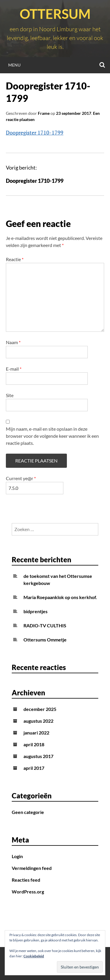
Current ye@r (21, 478)
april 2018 (34, 744)
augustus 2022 (38, 721)
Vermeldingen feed (32, 868)
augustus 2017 (38, 756)
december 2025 (40, 709)
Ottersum (55, 14)
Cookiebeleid (34, 956)
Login (17, 856)
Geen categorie (28, 812)
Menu (14, 65)
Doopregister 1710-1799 (35, 132)
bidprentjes (35, 611)
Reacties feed (26, 880)
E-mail (14, 369)
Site (10, 395)
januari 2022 (36, 733)
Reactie (15, 259)
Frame (44, 113)
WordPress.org (28, 892)
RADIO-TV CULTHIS (45, 625)
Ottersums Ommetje (45, 640)
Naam (13, 342)
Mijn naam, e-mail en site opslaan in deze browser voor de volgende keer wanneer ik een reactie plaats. (52, 436)
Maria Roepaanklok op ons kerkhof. (60, 597)
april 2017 (34, 768)
